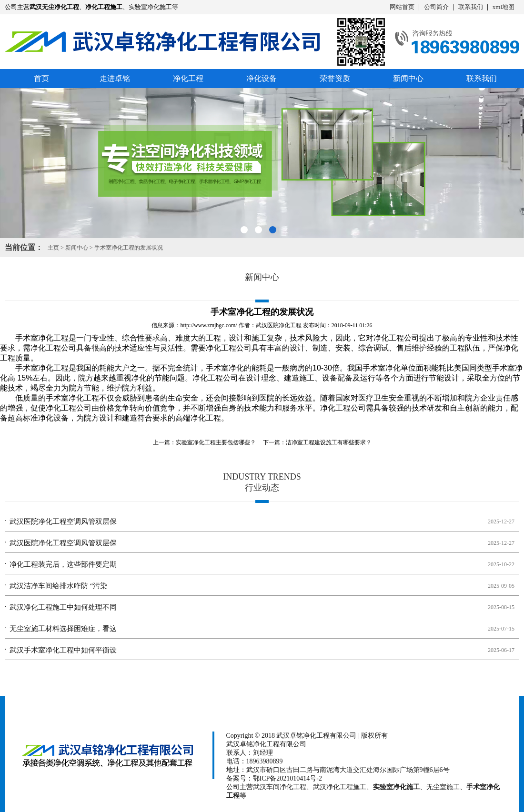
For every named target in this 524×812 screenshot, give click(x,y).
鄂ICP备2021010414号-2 (287, 778)
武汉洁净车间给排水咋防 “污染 (58, 586)
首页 (41, 78)
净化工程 (188, 78)
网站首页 (402, 7)
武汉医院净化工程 (279, 325)
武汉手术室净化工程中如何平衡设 (63, 650)
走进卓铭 (115, 78)
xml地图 (504, 7)
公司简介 (436, 7)
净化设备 (262, 78)
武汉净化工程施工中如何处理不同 (63, 607)
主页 (53, 248)
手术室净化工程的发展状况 (129, 248)
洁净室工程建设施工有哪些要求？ (329, 442)
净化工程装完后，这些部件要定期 (63, 564)
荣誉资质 (335, 78)
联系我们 (471, 7)
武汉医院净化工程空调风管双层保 (63, 521)
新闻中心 (408, 78)
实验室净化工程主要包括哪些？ (216, 442)
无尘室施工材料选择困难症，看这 (63, 629)
